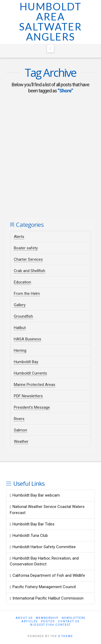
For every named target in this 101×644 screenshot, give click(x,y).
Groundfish (23, 316)
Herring (20, 350)
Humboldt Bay (26, 362)
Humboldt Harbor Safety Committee (43, 547)
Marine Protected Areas (35, 385)
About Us (24, 618)
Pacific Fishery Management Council (43, 587)
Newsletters (73, 618)
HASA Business (28, 339)
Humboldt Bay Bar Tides (32, 524)
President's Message (32, 407)
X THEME (66, 636)
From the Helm (27, 294)
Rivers (19, 419)
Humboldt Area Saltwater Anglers (51, 21)
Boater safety (26, 248)
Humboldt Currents (30, 373)
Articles (30, 621)
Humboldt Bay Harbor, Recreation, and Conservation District (44, 561)
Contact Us (69, 621)
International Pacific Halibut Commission (47, 598)
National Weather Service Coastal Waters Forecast (47, 510)
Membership (47, 618)
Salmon (20, 430)
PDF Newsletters (28, 396)
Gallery (20, 305)
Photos (48, 621)
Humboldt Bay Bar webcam (35, 495)
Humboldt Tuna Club (29, 535)
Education (22, 282)
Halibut (20, 328)
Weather (21, 442)
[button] (50, 49)
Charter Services (28, 259)
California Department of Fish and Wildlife (47, 575)
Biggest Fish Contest (50, 625)
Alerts (19, 237)
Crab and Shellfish (30, 271)
